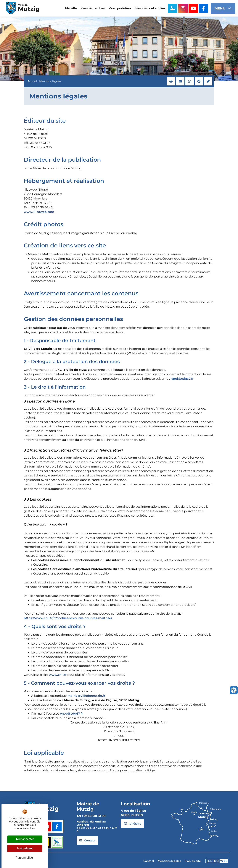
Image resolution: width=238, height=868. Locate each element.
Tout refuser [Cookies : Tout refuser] (25, 848)
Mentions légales (169, 861)
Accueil (32, 81)
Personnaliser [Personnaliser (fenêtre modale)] (25, 858)
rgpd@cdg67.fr (182, 379)
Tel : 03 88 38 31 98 (91, 816)
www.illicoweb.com (39, 212)
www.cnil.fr (58, 675)
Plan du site (193, 861)
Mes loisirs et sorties (150, 8)
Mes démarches (93, 8)
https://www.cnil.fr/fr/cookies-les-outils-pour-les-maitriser (68, 618)
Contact (149, 861)
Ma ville (71, 8)
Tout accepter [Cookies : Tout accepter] (25, 839)
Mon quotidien (120, 8)
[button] (171, 81)
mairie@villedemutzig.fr (86, 696)
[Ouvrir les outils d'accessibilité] (234, 690)
